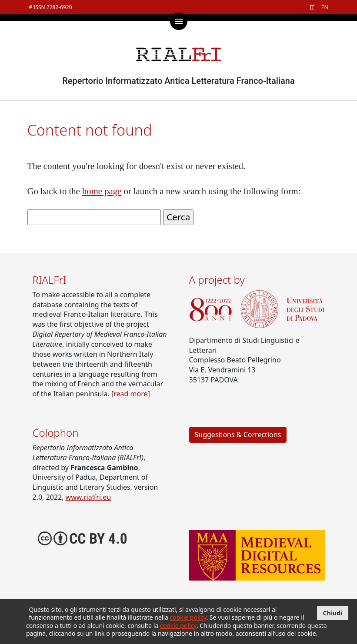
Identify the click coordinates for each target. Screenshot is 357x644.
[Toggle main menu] (179, 21)
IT (312, 7)
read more (130, 394)
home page (102, 191)
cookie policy (188, 617)
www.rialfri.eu (88, 497)
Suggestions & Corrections (238, 435)
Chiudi (333, 613)
